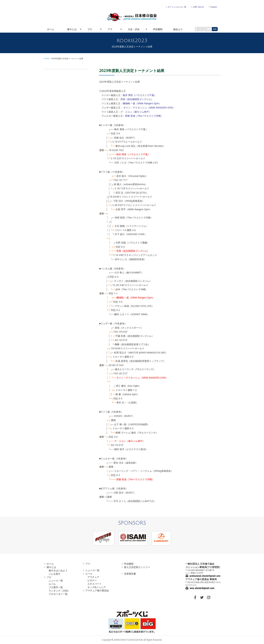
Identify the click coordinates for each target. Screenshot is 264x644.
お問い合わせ (198, 7)
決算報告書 (130, 574)
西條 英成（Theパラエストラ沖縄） (144, 116)
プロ (90, 29)
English (214, 7)
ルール (52, 584)
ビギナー (92, 580)
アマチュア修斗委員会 (97, 590)
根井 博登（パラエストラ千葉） (140, 95)
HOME (46, 58)
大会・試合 (134, 29)
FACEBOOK (195, 597)
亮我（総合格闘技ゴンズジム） (137, 99)
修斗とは (72, 29)
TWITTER (202, 597)
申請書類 (158, 29)
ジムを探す (55, 574)
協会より (178, 29)
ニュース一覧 (56, 581)
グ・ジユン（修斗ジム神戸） (136, 112)
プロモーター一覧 (58, 594)
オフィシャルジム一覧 (177, 7)
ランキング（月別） (59, 591)
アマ (110, 29)
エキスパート (94, 584)
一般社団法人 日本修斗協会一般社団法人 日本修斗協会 (132, 17)
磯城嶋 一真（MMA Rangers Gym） (142, 103)
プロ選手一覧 (56, 587)
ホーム (51, 29)
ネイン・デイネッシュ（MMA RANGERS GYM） (149, 108)
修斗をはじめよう (58, 570)
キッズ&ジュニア (97, 587)
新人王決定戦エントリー (137, 567)
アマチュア (93, 577)
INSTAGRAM (209, 597)
